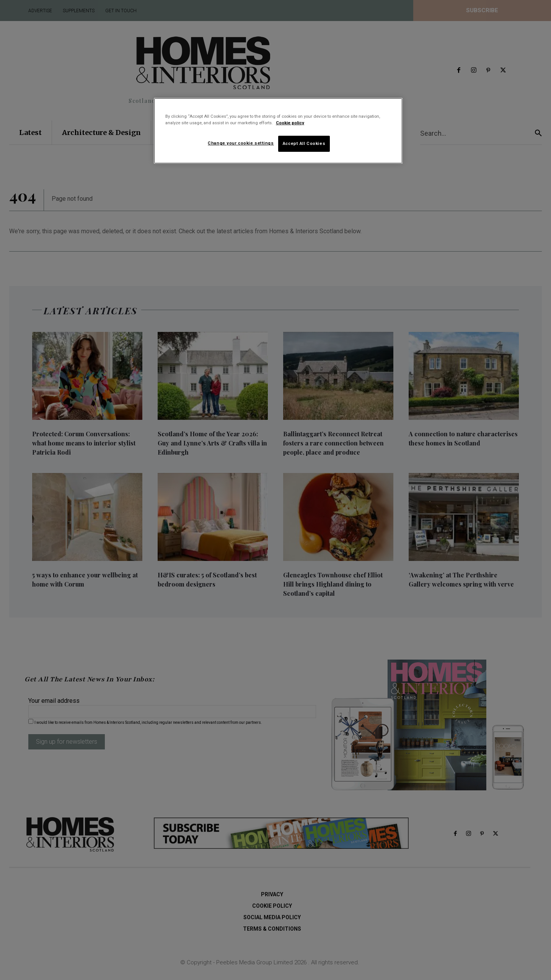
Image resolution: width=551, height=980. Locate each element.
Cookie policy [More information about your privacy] (290, 123)
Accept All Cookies (304, 143)
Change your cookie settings (241, 143)
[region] (278, 131)
